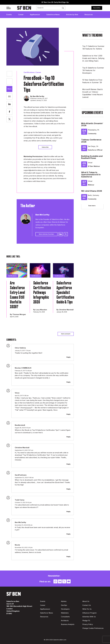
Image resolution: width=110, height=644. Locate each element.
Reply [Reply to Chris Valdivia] (68, 357)
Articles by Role (72, 15)
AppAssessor (35, 15)
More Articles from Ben (46, 234)
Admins (64, 601)
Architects (65, 621)
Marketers (65, 613)
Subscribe (45, 147)
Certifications (29, 72)
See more (92, 206)
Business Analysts (68, 624)
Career (21, 15)
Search (64, 8)
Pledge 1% (86, 621)
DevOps (64, 605)
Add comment (66, 334)
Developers (65, 609)
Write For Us (87, 609)
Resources (89, 15)
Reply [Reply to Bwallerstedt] (68, 437)
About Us (86, 601)
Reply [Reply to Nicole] (68, 556)
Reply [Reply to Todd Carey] (68, 511)
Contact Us (87, 605)
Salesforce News (53, 15)
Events (9, 15)
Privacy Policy (88, 624)
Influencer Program (89, 613)
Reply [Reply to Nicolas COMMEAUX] (68, 382)
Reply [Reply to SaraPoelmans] (68, 489)
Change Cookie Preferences (93, 628)
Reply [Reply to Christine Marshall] (68, 464)
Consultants (65, 617)
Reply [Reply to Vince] (68, 414)
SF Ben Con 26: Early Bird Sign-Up (55, 2)
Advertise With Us (89, 617)
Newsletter (97, 8)
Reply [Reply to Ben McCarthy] (68, 534)
